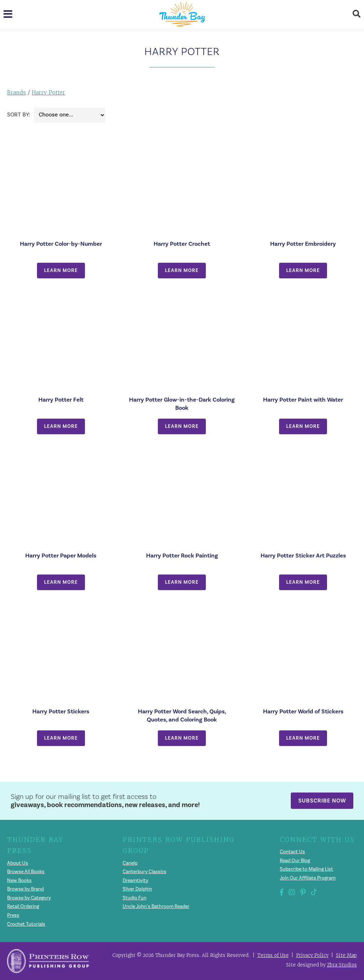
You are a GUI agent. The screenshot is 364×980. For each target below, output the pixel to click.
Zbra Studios (342, 965)
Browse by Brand (26, 889)
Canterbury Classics (144, 872)
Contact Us (292, 852)
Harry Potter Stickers (61, 711)
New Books (20, 881)
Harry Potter (48, 92)
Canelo (130, 863)
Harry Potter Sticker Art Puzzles (303, 556)
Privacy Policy (312, 955)
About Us (18, 863)
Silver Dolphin (137, 889)
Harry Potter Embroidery (303, 244)
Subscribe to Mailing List (306, 869)
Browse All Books (26, 872)
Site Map (346, 955)
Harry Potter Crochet (182, 244)
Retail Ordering (23, 907)
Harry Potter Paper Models (61, 556)
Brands (17, 92)
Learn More (61, 270)
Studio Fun (135, 898)
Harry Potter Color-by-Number (61, 244)
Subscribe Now (322, 801)
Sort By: (19, 115)
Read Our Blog (295, 861)
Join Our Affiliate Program (308, 878)
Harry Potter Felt (61, 400)
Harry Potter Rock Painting (182, 556)
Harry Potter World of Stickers (303, 711)
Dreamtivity (135, 881)
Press (13, 915)
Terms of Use (273, 955)
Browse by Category (29, 898)
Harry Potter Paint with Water (303, 400)
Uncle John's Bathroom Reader (156, 907)
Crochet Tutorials (26, 924)
